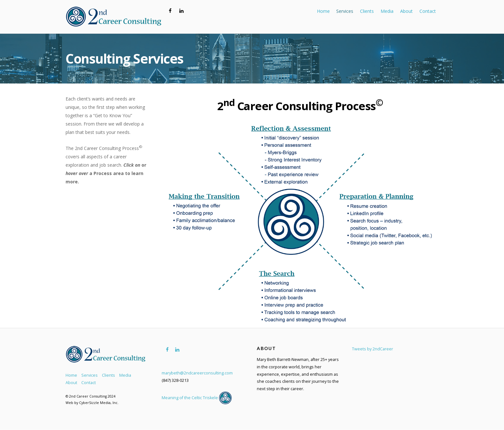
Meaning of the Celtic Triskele (197, 398)
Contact (428, 11)
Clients (367, 11)
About (406, 11)
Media (387, 11)
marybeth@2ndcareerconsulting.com (197, 373)
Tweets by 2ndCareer (373, 349)
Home (323, 11)
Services (345, 11)
